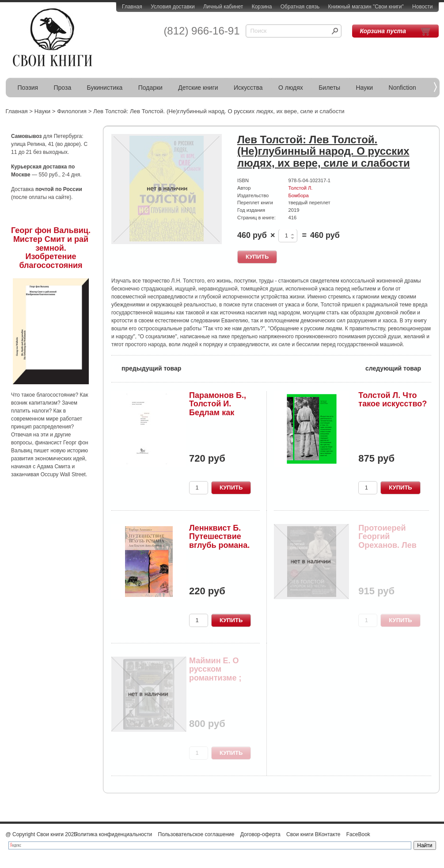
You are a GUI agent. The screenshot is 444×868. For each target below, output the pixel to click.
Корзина (262, 7)
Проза (63, 88)
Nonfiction (402, 88)
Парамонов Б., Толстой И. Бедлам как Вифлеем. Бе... (218, 408)
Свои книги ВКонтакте (313, 834)
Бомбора (299, 195)
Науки (365, 88)
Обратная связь (300, 7)
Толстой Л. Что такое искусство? (393, 400)
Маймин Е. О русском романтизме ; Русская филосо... (215, 678)
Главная (132, 7)
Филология (72, 111)
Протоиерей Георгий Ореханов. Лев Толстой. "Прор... (392, 541)
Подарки (150, 88)
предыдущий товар (146, 368)
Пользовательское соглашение (196, 834)
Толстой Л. (301, 188)
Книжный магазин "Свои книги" (366, 7)
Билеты (329, 88)
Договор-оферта (260, 834)
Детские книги (198, 88)
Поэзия (28, 88)
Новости (422, 7)
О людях (291, 88)
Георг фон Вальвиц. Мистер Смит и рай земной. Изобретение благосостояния (51, 248)
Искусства (248, 88)
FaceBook (358, 834)
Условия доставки (173, 7)
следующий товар (398, 368)
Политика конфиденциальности (113, 834)
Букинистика (105, 88)
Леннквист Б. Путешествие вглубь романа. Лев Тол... (219, 541)
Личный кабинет (223, 7)
